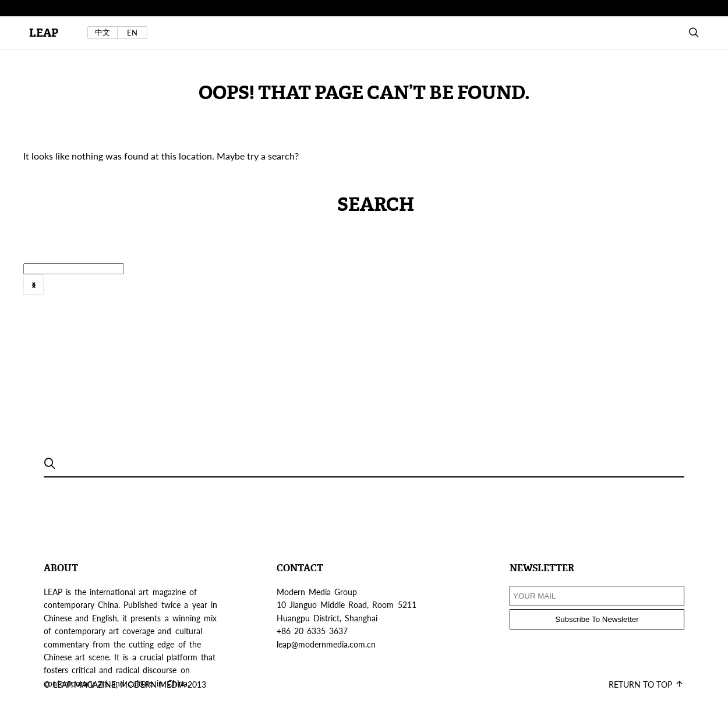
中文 (103, 32)
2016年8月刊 (363, 291)
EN (132, 33)
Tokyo (72, 291)
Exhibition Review (519, 291)
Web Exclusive (176, 291)
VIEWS (115, 291)
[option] (268, 292)
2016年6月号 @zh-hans (271, 291)
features (646, 291)
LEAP (44, 33)
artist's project (437, 291)
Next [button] (33, 284)
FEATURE (592, 291)
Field (690, 291)
